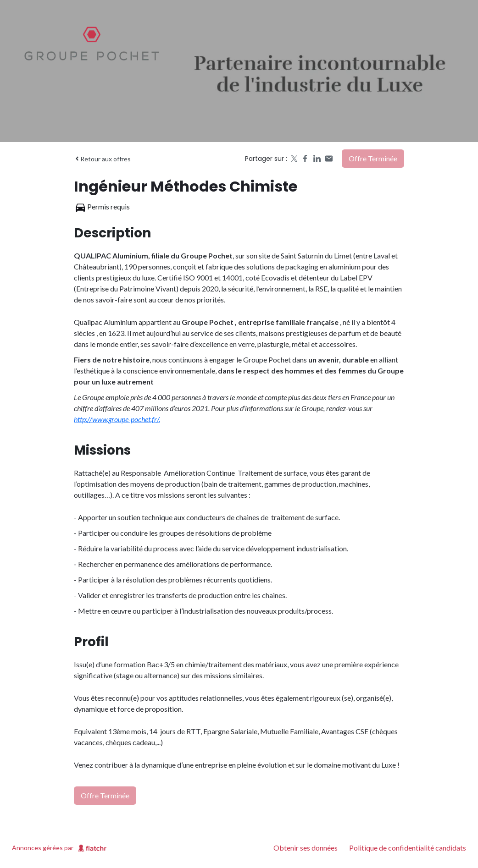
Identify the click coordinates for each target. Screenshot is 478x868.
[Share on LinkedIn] (317, 159)
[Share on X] (293, 159)
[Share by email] (329, 159)
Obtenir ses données (306, 848)
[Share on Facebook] (305, 159)
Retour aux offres (102, 159)
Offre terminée (373, 158)
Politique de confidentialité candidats (408, 848)
